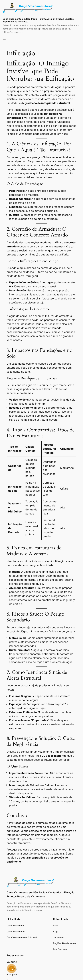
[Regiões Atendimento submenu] (76, 943)
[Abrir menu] (4, 39)
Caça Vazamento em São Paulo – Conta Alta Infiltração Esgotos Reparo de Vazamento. (38, 20)
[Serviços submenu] (63, 937)
